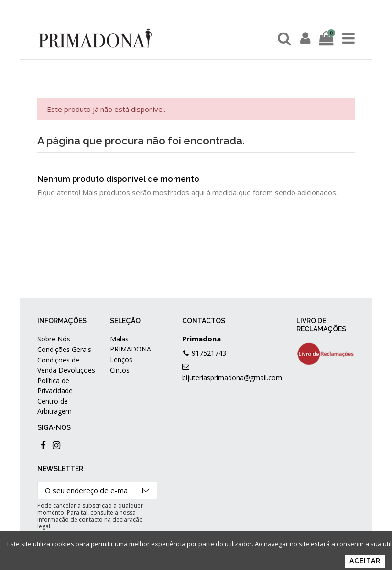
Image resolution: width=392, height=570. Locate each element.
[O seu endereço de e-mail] (87, 490)
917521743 (209, 353)
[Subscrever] (146, 490)
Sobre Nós (54, 339)
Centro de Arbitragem (54, 406)
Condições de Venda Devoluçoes (66, 365)
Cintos (120, 370)
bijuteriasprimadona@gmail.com (232, 378)
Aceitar (365, 561)
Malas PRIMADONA (131, 344)
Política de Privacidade (55, 385)
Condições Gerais (64, 349)
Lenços (121, 359)
